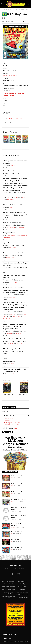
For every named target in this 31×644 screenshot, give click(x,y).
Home (3, 9)
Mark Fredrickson (18, 123)
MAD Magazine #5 (8, 389)
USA (6, 144)
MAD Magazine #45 (17, 540)
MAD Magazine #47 (17, 492)
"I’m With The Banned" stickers (19, 500)
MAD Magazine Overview (12, 423)
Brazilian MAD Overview (11, 425)
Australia (12, 144)
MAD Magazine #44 (17, 548)
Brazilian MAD (9, 9)
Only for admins (7, 403)
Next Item (7, 421)
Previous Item (8, 419)
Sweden (13, 527)
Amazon (16, 428)
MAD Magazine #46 (17, 532)
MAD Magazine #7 (23, 389)
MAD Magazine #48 (17, 484)
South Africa (25, 144)
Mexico (19, 144)
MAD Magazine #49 (17, 476)
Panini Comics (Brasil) (10, 76)
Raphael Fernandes (15, 118)
